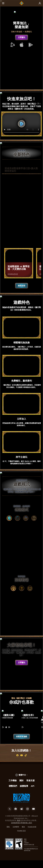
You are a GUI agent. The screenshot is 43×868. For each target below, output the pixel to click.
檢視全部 (22, 288)
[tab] (9, 521)
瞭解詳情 (22, 242)
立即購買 (22, 234)
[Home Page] (22, 3)
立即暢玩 (22, 37)
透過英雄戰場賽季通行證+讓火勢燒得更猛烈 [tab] (21, 170)
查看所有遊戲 (22, 744)
